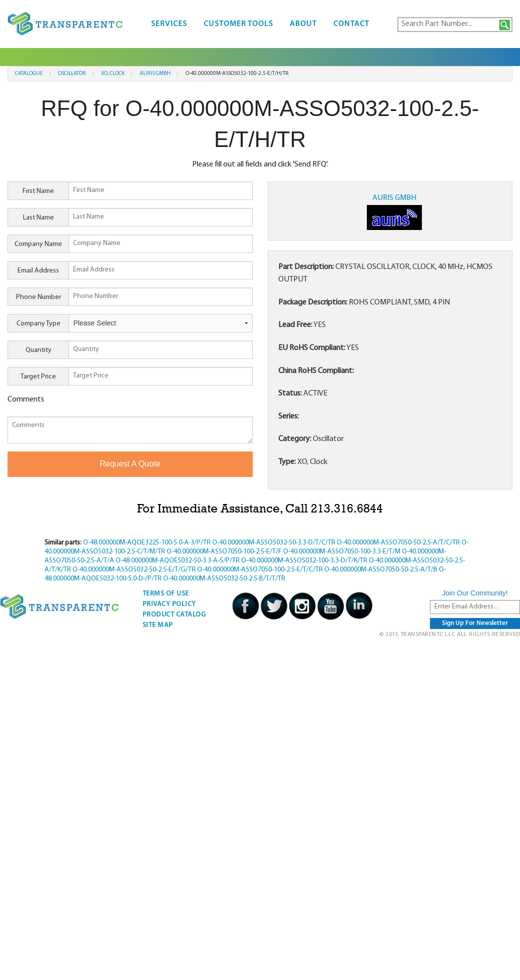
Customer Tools (238, 24)
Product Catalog (174, 615)
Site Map (158, 625)
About (303, 24)
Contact (351, 24)
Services (169, 24)
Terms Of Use (166, 594)
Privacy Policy (169, 604)
